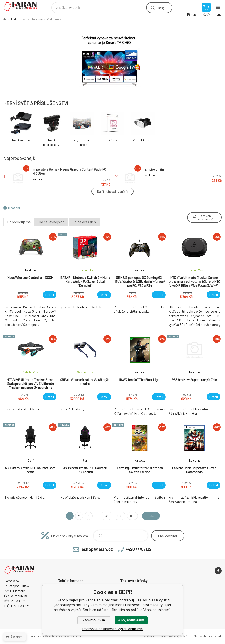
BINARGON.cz (190, 636)
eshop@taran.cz (97, 549)
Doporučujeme (19, 222)
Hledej (160, 8)
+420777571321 (139, 549)
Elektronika (18, 19)
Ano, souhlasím (131, 620)
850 (119, 516)
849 (106, 516)
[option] (112, 60)
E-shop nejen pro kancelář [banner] (23, 6)
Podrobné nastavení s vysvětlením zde (113, 629)
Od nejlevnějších (52, 222)
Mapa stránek (212, 636)
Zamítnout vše (94, 620)
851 (132, 516)
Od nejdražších (84, 222)
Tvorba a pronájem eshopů (161, 636)
